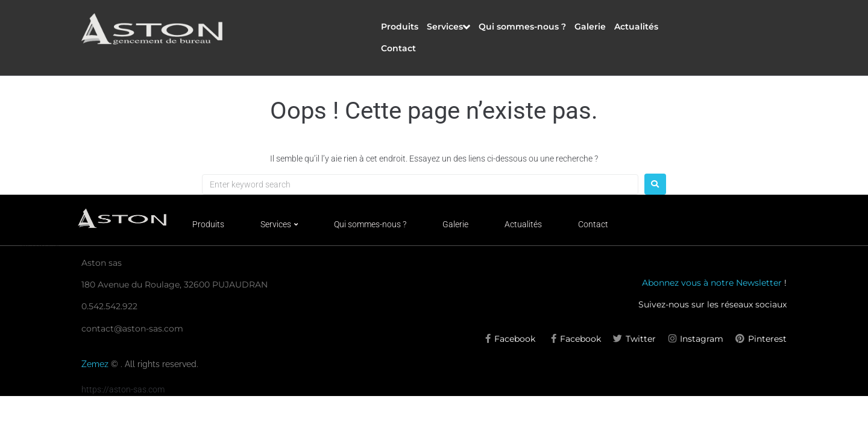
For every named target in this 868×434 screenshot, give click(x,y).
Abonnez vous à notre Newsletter (712, 283)
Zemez (96, 364)
